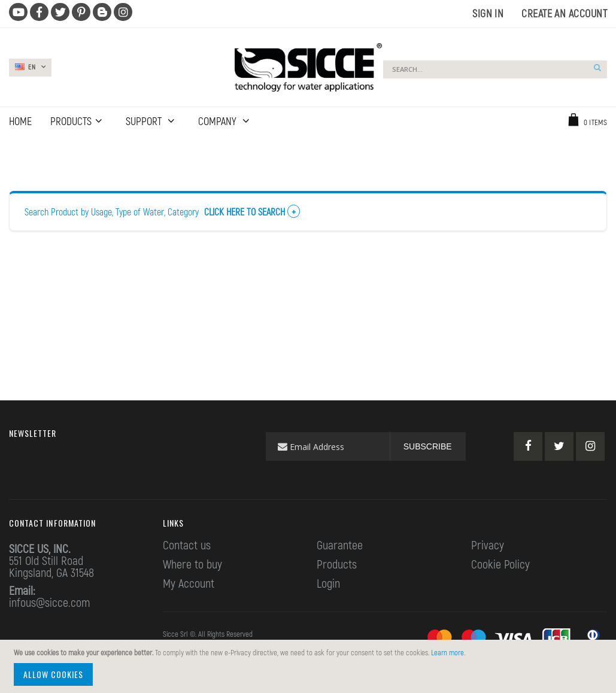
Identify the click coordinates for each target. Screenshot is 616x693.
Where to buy (192, 564)
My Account (189, 583)
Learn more (447, 652)
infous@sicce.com (49, 602)
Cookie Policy (500, 564)
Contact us (187, 545)
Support (145, 121)
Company (219, 121)
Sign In (488, 13)
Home (16, 150)
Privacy (488, 545)
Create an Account (564, 13)
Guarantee (340, 545)
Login (328, 583)
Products (337, 564)
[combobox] (495, 69)
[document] (310, 666)
